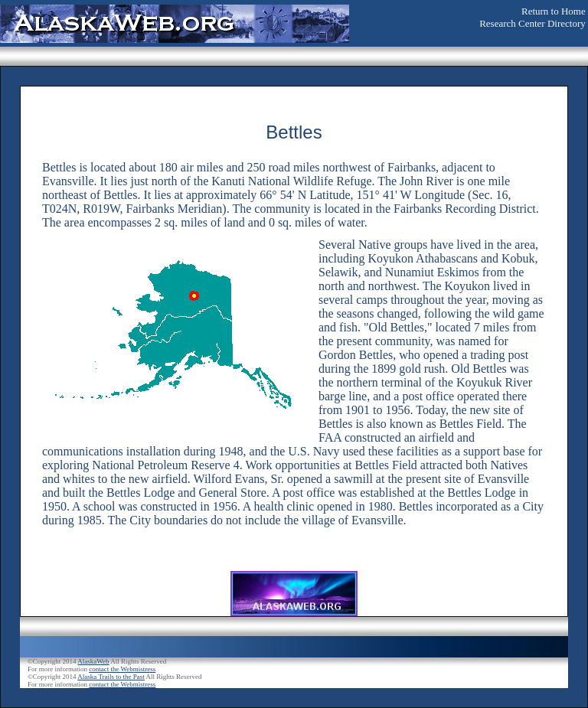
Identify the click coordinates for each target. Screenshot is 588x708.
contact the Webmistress (122, 669)
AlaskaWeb (93, 661)
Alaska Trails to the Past (111, 677)
